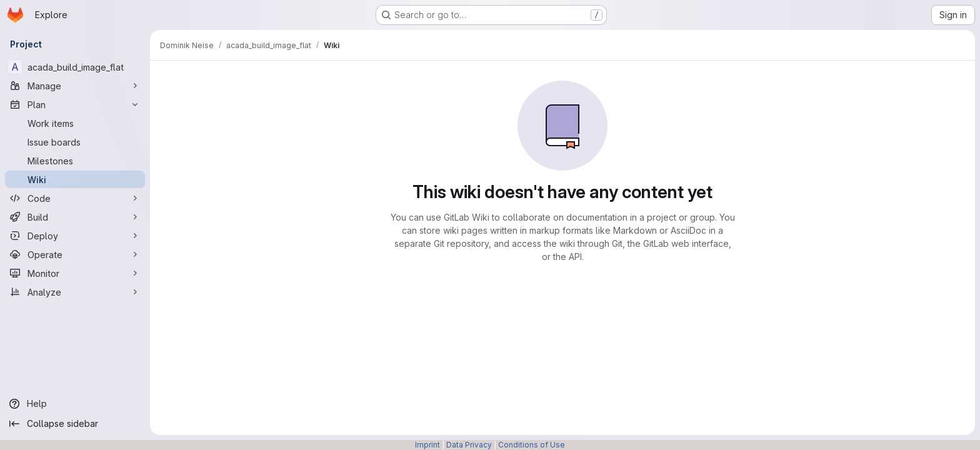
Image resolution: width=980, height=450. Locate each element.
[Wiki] (75, 179)
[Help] (75, 404)
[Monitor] (75, 273)
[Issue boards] (75, 142)
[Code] (75, 198)
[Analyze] (75, 292)
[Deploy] (75, 236)
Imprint (427, 445)
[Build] (75, 217)
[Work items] (75, 123)
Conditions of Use (532, 445)
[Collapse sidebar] (75, 424)
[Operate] (75, 254)
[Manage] (75, 86)
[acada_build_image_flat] (75, 67)
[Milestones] (75, 161)
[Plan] (75, 104)
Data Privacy (469, 445)
